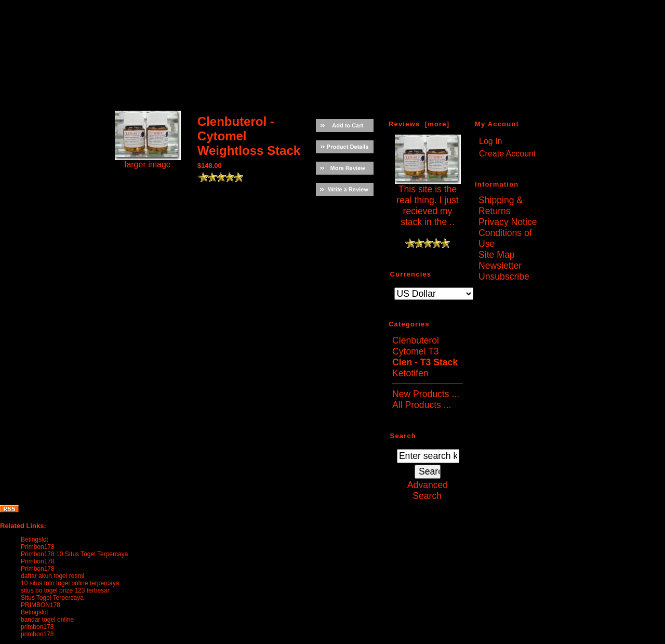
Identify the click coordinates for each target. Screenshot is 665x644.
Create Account (507, 154)
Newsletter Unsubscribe (504, 271)
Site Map (496, 255)
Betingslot (35, 540)
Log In (490, 141)
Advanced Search (428, 490)
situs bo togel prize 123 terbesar (65, 590)
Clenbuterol (416, 340)
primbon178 (37, 627)
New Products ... (426, 394)
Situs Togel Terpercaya (52, 598)
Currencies (411, 274)
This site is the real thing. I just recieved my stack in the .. (428, 201)
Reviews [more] (419, 124)
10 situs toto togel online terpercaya (70, 583)
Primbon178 (38, 547)
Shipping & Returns (501, 206)
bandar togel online (47, 620)
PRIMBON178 (41, 605)
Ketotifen (410, 373)
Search (403, 435)
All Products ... (422, 405)
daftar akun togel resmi (52, 576)
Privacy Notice (508, 222)
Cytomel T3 (416, 351)
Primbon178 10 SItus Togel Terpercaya (74, 554)
